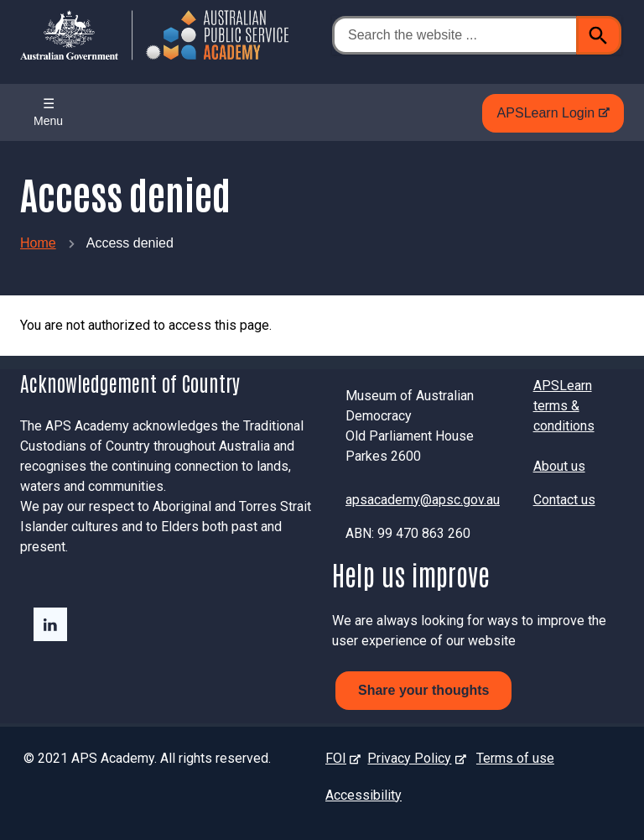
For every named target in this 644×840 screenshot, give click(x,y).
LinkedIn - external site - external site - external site (50, 624)
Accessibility (364, 795)
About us (559, 466)
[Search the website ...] (454, 35)
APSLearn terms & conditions (564, 406)
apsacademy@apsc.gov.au (423, 500)
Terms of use (515, 758)
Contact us (564, 500)
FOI (339, 758)
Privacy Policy (413, 758)
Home (38, 243)
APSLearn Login (549, 117)
